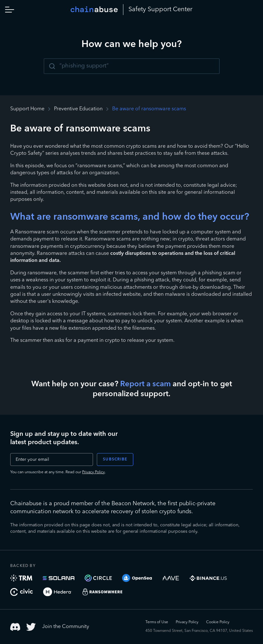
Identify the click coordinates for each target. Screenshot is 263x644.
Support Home (27, 109)
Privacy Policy (93, 472)
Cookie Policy (218, 622)
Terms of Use (157, 622)
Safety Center (160, 10)
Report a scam (145, 384)
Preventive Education (78, 109)
